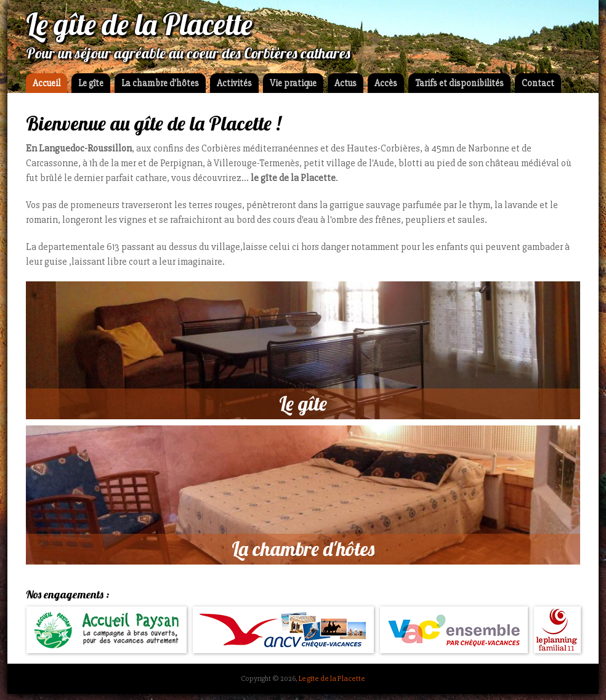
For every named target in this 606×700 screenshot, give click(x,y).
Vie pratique (293, 83)
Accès (386, 83)
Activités (234, 83)
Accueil (46, 83)
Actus (345, 83)
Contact (538, 83)
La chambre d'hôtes (160, 83)
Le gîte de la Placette (332, 678)
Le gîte (91, 83)
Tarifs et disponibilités (459, 83)
